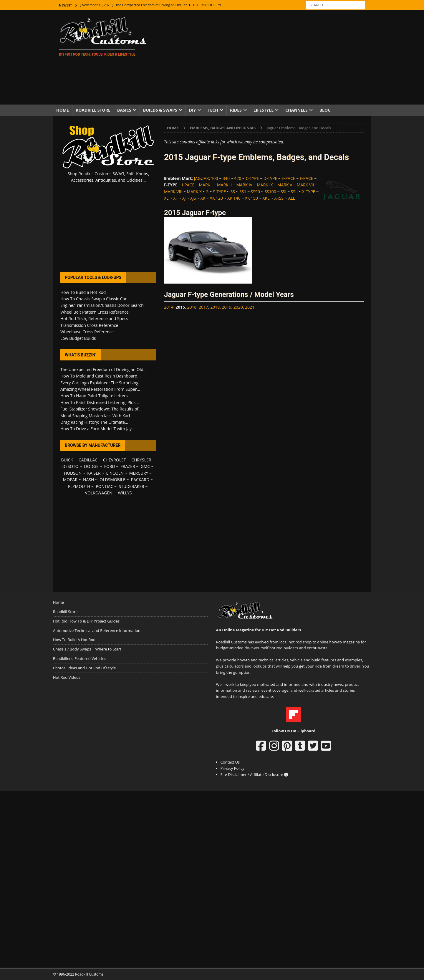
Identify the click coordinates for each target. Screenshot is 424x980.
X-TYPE (309, 192)
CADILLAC (88, 460)
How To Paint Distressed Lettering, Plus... (100, 402)
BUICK (67, 460)
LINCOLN (115, 473)
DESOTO (71, 466)
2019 (226, 307)
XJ (184, 198)
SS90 (255, 192)
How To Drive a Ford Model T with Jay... (98, 429)
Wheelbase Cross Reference (87, 332)
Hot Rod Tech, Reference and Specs (94, 318)
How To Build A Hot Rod (74, 640)
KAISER (94, 473)
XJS (193, 198)
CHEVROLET (115, 460)
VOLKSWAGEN (99, 493)
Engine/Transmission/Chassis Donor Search (102, 305)
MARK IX (265, 185)
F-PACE (307, 178)
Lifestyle (264, 110)
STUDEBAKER (131, 486)
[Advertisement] (263, 57)
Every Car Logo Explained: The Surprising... (101, 383)
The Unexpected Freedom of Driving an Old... (103, 369)
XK (203, 198)
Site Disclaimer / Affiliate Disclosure (254, 774)
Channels (297, 110)
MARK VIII (173, 192)
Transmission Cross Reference (89, 325)
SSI (283, 192)
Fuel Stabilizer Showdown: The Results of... (101, 409)
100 (215, 178)
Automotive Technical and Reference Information (97, 630)
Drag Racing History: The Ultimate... (94, 422)
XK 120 (216, 198)
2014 (169, 307)
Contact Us (230, 762)
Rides (236, 110)
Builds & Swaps (160, 110)
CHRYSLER (141, 460)
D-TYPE (270, 178)
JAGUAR (202, 178)
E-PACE (289, 178)
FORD (110, 466)
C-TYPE (252, 178)
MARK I (206, 185)
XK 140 (234, 198)
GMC (145, 466)
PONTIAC (104, 486)
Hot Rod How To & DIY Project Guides (86, 621)
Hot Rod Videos (67, 677)
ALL (291, 198)
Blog (325, 110)
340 (226, 178)
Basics (124, 110)
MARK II (224, 185)
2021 (250, 307)
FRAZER (128, 466)
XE (166, 198)
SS (232, 192)
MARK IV (244, 185)
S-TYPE (219, 192)
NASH (88, 480)
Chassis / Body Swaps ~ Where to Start (87, 649)
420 (238, 178)
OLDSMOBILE (112, 480)
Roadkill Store (93, 110)
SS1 (243, 192)
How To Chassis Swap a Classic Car (93, 299)
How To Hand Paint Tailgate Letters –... (97, 396)
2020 (238, 307)
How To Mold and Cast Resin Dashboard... (100, 376)
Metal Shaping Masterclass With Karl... (97, 416)
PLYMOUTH (79, 486)
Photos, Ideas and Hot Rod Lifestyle (84, 668)
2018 (215, 307)
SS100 (270, 192)
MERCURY (139, 473)
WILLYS (125, 493)
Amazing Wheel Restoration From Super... (100, 389)
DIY (193, 110)
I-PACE (188, 185)
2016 (192, 307)
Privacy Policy (232, 768)
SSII (294, 192)
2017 (203, 307)
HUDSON (73, 473)
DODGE (91, 466)
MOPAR (70, 480)
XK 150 (251, 198)
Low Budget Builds (78, 338)
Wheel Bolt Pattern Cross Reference (95, 312)
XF (175, 198)
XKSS (279, 198)
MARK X (194, 192)
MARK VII (305, 185)
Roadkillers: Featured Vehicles (79, 658)
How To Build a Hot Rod (83, 292)
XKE (266, 198)
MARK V (285, 185)
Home (63, 110)
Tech (213, 110)
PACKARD (140, 480)
